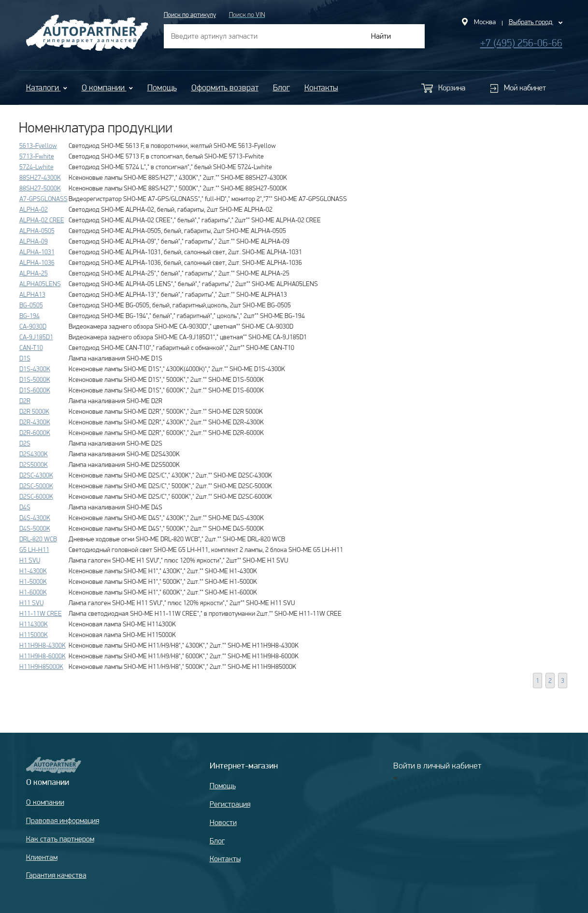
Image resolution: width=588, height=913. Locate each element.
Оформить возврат (225, 87)
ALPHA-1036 (37, 262)
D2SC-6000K (36, 496)
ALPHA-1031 (37, 252)
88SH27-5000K (40, 188)
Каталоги (47, 87)
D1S (25, 358)
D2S (25, 443)
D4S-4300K (35, 518)
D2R (25, 401)
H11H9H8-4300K (43, 645)
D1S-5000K (35, 379)
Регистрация (230, 804)
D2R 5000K (34, 411)
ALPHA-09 (34, 241)
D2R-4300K (35, 422)
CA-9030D (33, 326)
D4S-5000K (35, 528)
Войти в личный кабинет (437, 765)
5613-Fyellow (38, 145)
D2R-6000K (35, 433)
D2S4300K (34, 454)
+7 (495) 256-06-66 (521, 43)
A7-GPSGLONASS (43, 199)
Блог (281, 87)
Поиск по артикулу (190, 14)
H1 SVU (30, 560)
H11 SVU (31, 603)
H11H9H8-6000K (43, 656)
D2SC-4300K (36, 475)
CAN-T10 (31, 348)
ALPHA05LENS (40, 284)
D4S (25, 507)
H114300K (34, 624)
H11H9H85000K (41, 667)
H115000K (34, 635)
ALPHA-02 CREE (42, 220)
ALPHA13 (32, 294)
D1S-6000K (35, 390)
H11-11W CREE (41, 613)
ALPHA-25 (34, 273)
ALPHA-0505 (37, 231)
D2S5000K (34, 464)
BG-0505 (31, 305)
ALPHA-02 (34, 209)
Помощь (162, 87)
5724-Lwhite (36, 167)
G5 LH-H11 (34, 550)
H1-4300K (33, 571)
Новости (223, 822)
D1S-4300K (35, 369)
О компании (107, 87)
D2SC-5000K (36, 486)
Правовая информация (63, 820)
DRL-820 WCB (38, 539)
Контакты (321, 87)
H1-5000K (33, 581)
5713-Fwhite (37, 156)
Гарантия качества (56, 875)
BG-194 (29, 316)
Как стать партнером (60, 839)
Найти (381, 36)
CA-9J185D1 (36, 337)
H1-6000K (33, 592)
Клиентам (42, 857)
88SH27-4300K (40, 177)
